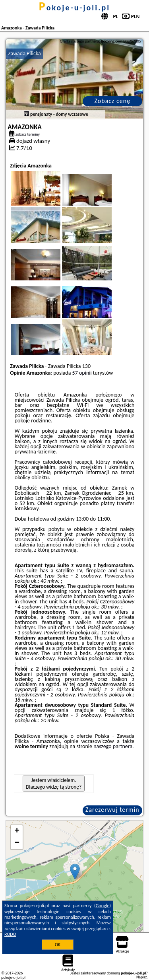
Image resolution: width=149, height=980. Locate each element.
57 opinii (82, 373)
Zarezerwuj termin (112, 810)
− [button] (17, 843)
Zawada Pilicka (24, 53)
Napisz (142, 977)
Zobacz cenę (113, 101)
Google (103, 906)
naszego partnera (113, 746)
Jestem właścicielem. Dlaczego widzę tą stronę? (54, 784)
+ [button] (17, 831)
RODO (10, 934)
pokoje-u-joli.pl (74, 8)
